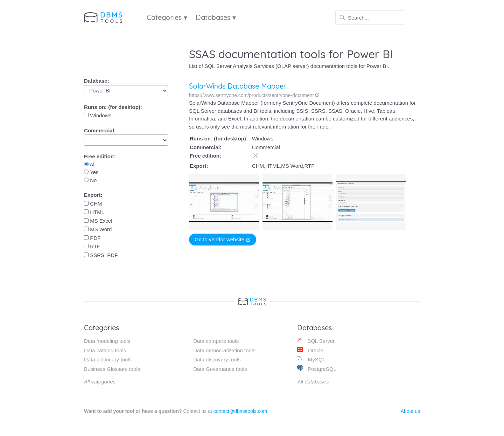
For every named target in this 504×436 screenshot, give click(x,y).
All (90, 164)
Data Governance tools (220, 369)
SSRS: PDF (101, 255)
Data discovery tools (217, 359)
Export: (93, 195)
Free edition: (100, 156)
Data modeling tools (107, 341)
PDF (92, 238)
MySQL (311, 359)
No (90, 180)
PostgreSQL (317, 369)
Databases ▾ (216, 17)
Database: (97, 81)
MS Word (98, 229)
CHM (93, 204)
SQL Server (316, 341)
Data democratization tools (224, 350)
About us (410, 411)
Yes (91, 172)
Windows (98, 115)
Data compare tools (216, 341)
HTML (94, 212)
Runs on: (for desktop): (113, 107)
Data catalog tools (105, 350)
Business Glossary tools (112, 369)
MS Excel (98, 221)
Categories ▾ (167, 17)
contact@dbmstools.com (240, 411)
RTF (92, 246)
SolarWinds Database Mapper (238, 86)
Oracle (310, 350)
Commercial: (100, 130)
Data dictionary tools (108, 359)
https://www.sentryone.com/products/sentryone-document (254, 95)
